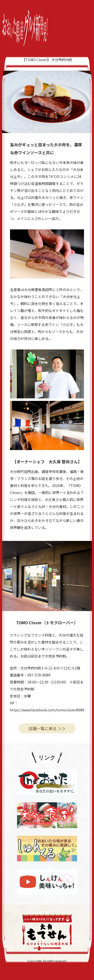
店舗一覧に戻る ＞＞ (47, 728)
